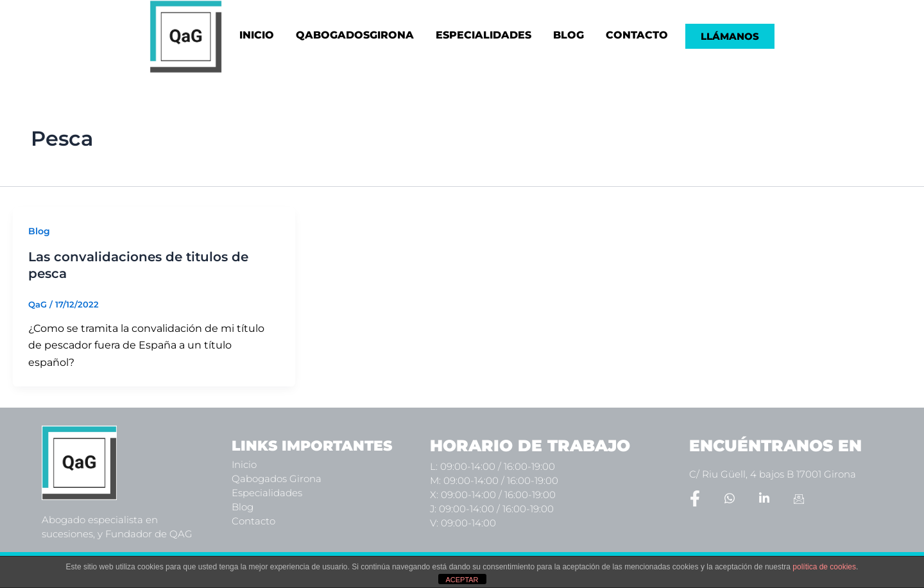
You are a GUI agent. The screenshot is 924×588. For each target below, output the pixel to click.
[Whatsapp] (730, 498)
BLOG (569, 35)
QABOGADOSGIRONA (355, 35)
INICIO (257, 35)
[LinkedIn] (764, 498)
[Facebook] (695, 498)
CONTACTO (637, 35)
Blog (39, 231)
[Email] (799, 498)
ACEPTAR (462, 580)
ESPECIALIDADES (483, 35)
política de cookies (824, 567)
